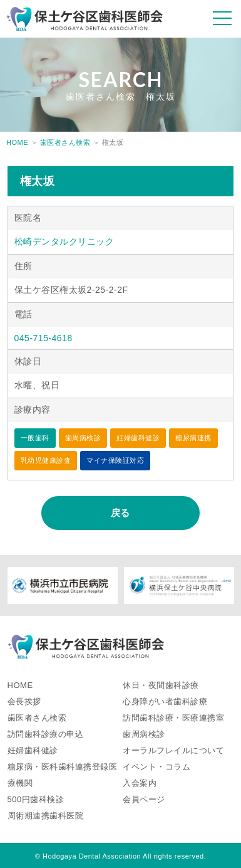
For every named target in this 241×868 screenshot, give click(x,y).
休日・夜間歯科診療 (161, 685)
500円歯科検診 (36, 799)
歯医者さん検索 (65, 142)
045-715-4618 (44, 338)
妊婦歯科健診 (33, 750)
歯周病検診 (144, 734)
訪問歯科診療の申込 (46, 734)
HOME (17, 142)
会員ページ (144, 799)
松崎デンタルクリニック (64, 241)
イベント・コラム (156, 767)
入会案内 (140, 783)
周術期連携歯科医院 (46, 816)
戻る (120, 513)
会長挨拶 (24, 701)
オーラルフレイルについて (173, 750)
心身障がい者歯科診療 (165, 701)
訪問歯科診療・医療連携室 (173, 718)
